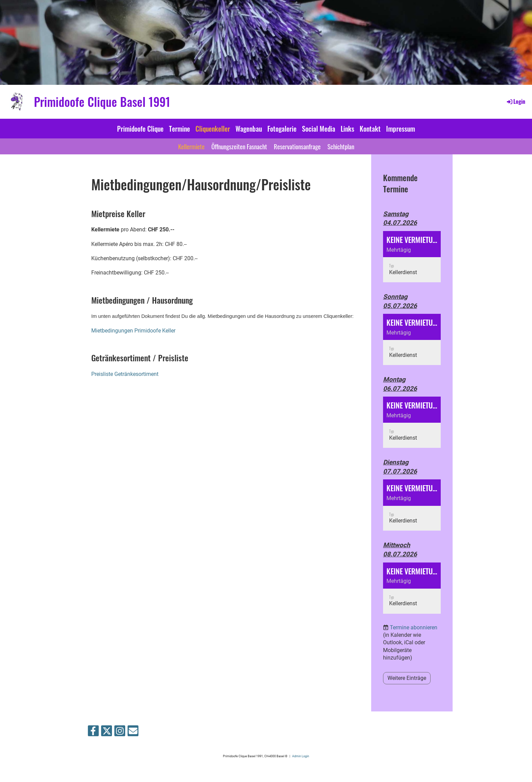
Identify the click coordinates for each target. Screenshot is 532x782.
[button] (412, 257)
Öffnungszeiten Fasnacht (239, 146)
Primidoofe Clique (140, 129)
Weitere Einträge (407, 678)
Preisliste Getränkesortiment (125, 374)
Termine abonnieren (414, 627)
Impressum (401, 129)
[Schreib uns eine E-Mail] (133, 732)
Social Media (319, 129)
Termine (179, 129)
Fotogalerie (282, 129)
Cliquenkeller (213, 129)
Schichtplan (341, 146)
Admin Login (301, 756)
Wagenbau (249, 129)
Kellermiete (191, 146)
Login (516, 101)
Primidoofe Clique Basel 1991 (102, 102)
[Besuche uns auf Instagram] (120, 732)
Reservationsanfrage (297, 146)
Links (347, 129)
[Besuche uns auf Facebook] (93, 732)
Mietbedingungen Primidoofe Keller (133, 331)
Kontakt (370, 129)
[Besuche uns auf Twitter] (107, 732)
